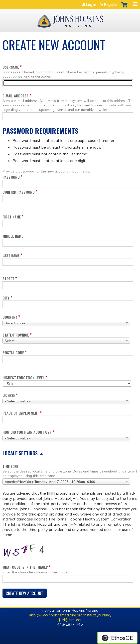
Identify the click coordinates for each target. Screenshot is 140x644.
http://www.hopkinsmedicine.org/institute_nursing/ (70, 615)
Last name (11, 255)
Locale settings (20, 453)
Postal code (13, 353)
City (6, 298)
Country (10, 317)
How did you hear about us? (27, 432)
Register (111, 5)
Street (8, 279)
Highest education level (23, 378)
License (9, 395)
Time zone (10, 466)
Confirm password (19, 192)
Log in (91, 5)
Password (11, 177)
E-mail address (15, 96)
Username (11, 67)
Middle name (13, 236)
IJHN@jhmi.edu (70, 620)
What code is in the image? (25, 567)
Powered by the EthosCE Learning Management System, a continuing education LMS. (117, 638)
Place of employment (21, 413)
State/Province (16, 335)
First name (12, 217)
